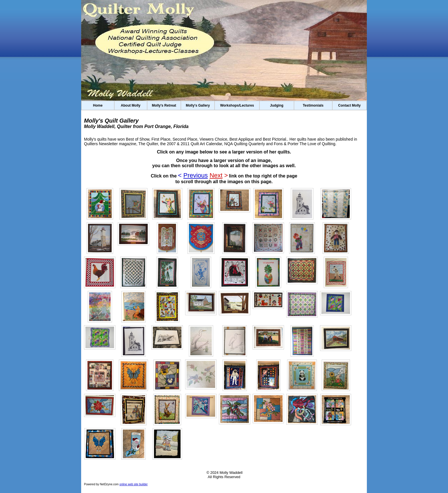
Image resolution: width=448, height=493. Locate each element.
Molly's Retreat (164, 105)
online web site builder (134, 484)
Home (98, 105)
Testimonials (313, 105)
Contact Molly (350, 105)
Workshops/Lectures (237, 105)
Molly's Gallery (198, 105)
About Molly (131, 105)
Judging (277, 105)
